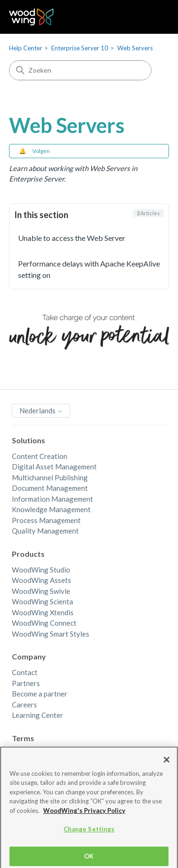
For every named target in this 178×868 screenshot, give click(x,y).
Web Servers (135, 48)
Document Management (50, 488)
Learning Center (37, 715)
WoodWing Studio (41, 570)
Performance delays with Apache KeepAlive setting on (89, 269)
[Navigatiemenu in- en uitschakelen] (152, 17)
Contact (25, 672)
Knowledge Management (51, 509)
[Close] (167, 763)
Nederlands (41, 410)
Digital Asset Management (54, 467)
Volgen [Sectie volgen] (41, 151)
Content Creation (40, 456)
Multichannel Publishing (50, 477)
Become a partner (40, 694)
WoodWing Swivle (41, 591)
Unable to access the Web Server (72, 238)
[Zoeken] (80, 70)
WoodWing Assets (42, 580)
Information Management (52, 499)
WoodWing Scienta (42, 601)
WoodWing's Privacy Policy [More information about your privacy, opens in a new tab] (84, 815)
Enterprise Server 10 (80, 48)
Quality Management (45, 531)
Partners (26, 683)
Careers (24, 705)
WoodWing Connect (44, 623)
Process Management (46, 520)
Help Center (26, 48)
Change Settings (89, 833)
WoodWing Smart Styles (51, 634)
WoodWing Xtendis (43, 612)
